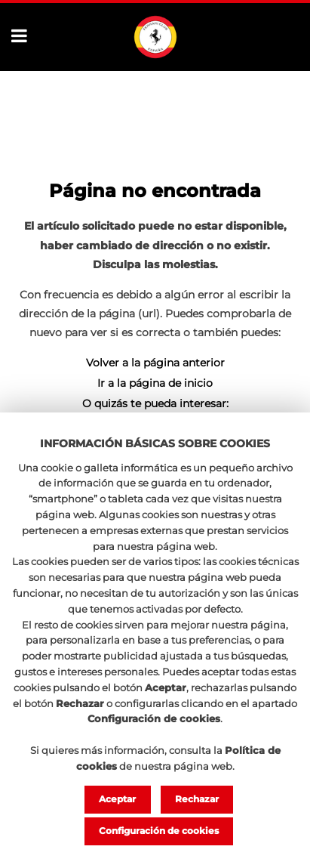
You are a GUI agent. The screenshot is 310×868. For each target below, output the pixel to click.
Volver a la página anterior (155, 363)
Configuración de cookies (159, 831)
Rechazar (197, 799)
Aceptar (117, 799)
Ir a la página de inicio (155, 383)
